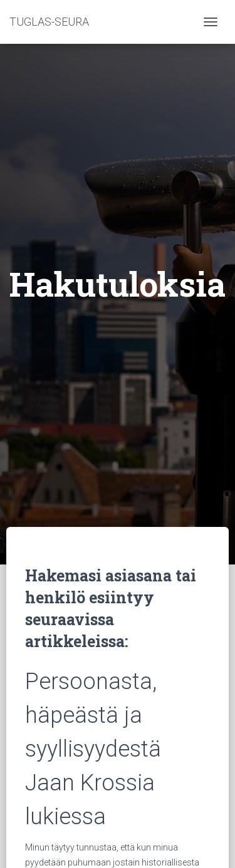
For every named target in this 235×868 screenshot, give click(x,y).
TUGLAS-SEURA (49, 22)
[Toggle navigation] (211, 22)
